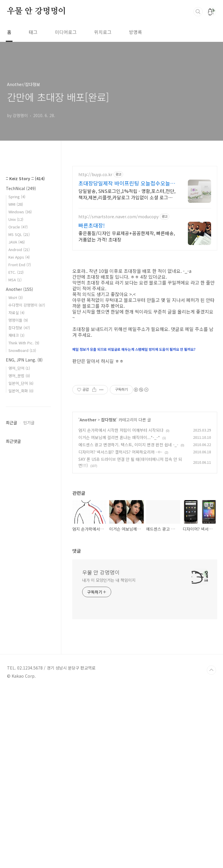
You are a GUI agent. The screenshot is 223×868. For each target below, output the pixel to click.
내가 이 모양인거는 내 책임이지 (109, 758)
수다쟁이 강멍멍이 (27, 479)
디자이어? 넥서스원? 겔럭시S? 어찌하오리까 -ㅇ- (120, 630)
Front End (20, 439)
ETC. (16, 446)
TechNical (21, 363)
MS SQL (19, 409)
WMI (16, 378)
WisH (16, 472)
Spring (17, 371)
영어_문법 (19, 550)
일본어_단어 (21, 558)
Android (19, 424)
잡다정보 (109, 598)
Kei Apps (19, 431)
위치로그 (103, 32)
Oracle (18, 401)
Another (88, 598)
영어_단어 (19, 542)
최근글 (11, 597)
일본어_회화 (21, 565)
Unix (16, 394)
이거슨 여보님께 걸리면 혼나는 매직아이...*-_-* (119, 616)
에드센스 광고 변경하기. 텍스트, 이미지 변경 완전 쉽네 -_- (128, 623)
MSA (15, 454)
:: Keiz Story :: (25, 353)
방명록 (135, 32)
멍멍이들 (18, 494)
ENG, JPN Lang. (24, 534)
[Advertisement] (145, 217)
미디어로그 (66, 32)
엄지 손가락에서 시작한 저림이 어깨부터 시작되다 (121, 609)
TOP (211, 849)
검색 (198, 12)
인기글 (29, 597)
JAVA (17, 416)
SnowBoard (22, 525)
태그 (33, 32)
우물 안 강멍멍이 (36, 11)
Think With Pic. (24, 517)
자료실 (16, 487)
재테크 (16, 510)
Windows (20, 386)
